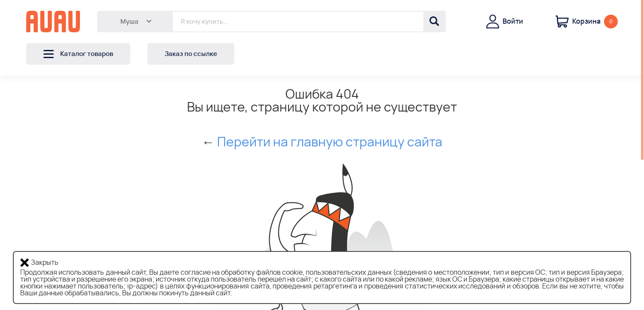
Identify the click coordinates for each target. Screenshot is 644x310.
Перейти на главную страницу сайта (330, 143)
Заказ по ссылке (191, 54)
